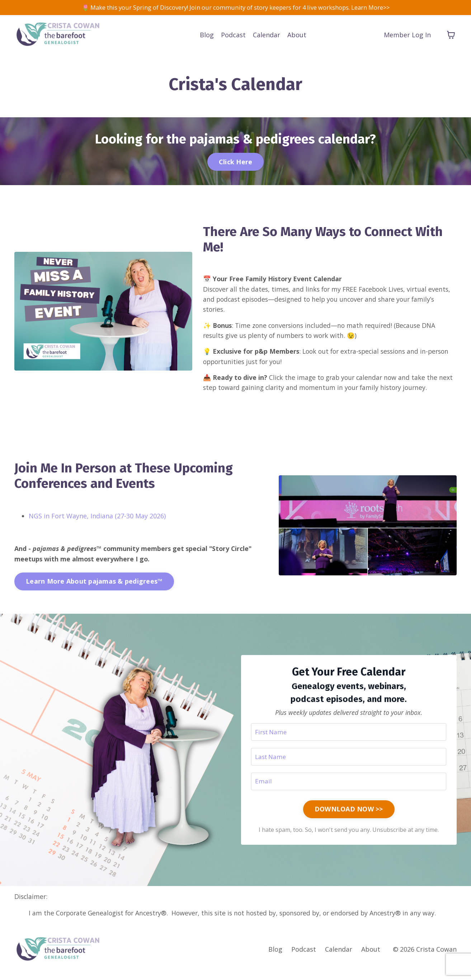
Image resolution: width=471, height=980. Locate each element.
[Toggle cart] (451, 36)
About (297, 36)
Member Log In (407, 36)
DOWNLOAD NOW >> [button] (349, 819)
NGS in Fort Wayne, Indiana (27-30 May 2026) (97, 524)
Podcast (233, 36)
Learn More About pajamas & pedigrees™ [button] (94, 589)
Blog (207, 36)
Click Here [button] (236, 162)
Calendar (267, 36)
